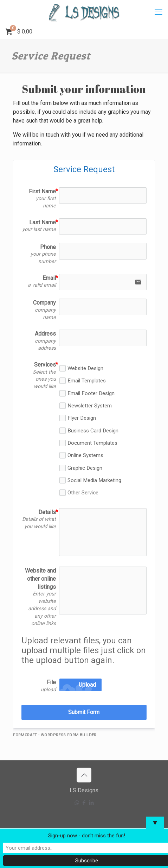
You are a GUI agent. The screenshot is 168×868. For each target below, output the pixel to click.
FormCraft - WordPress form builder (55, 735)
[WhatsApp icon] (77, 803)
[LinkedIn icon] (92, 803)
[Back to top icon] (84, 775)
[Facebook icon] (84, 803)
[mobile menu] (159, 12)
